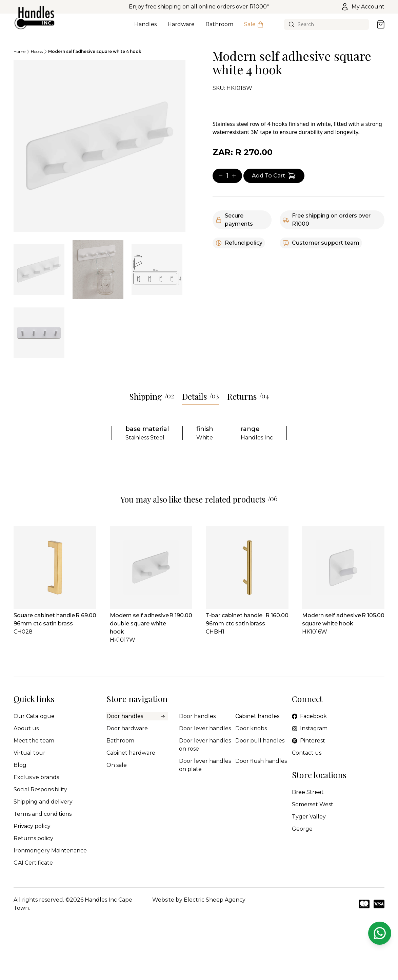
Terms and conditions (43, 814)
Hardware (181, 28)
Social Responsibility (40, 789)
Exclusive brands (36, 777)
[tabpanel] (99, 146)
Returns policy (33, 838)
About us (26, 728)
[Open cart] (381, 24)
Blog (20, 765)
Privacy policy (32, 826)
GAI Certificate (33, 863)
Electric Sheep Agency (215, 900)
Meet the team (34, 741)
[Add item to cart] (274, 176)
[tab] (39, 270)
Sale (254, 28)
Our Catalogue (34, 716)
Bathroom (219, 28)
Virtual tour (29, 753)
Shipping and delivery (43, 802)
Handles (145, 28)
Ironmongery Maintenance (50, 851)
